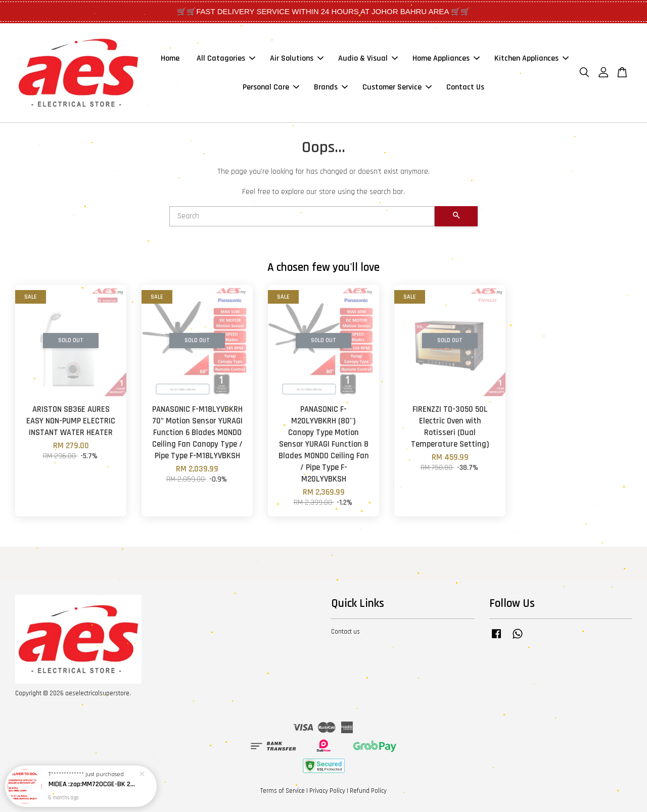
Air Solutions (297, 58)
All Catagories (226, 58)
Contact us (345, 632)
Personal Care (271, 87)
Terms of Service (283, 791)
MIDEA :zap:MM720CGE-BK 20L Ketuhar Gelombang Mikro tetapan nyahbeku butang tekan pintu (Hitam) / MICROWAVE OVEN (93, 786)
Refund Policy (368, 791)
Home (170, 58)
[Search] (302, 216)
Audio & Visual (368, 58)
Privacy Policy (327, 791)
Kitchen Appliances (532, 58)
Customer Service (397, 87)
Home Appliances (446, 58)
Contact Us (465, 87)
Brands (331, 87)
